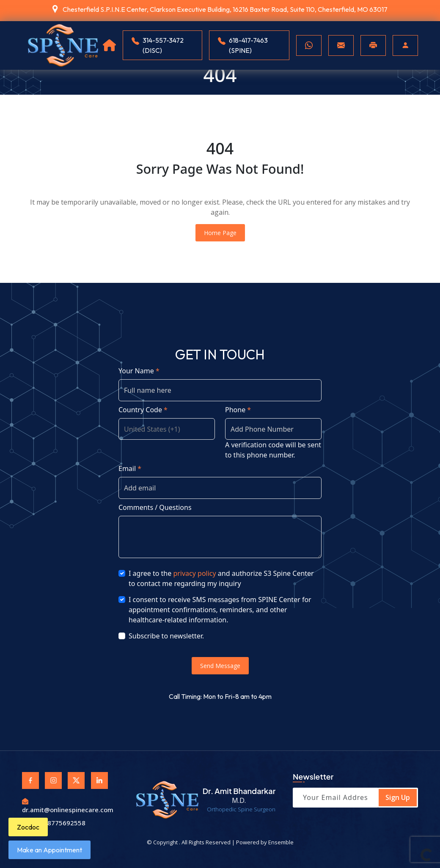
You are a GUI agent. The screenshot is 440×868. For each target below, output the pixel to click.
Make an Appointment (49, 850)
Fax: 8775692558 (54, 823)
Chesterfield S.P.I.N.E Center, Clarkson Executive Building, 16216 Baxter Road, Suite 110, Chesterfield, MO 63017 (225, 9)
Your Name (139, 371)
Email (130, 468)
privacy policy (194, 573)
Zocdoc (28, 827)
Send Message (220, 666)
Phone (238, 410)
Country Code (143, 410)
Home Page (220, 233)
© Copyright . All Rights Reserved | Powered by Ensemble (220, 842)
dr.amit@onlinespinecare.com (68, 805)
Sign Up (398, 797)
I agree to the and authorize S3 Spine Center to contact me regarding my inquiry (221, 578)
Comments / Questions (155, 507)
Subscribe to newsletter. (166, 636)
